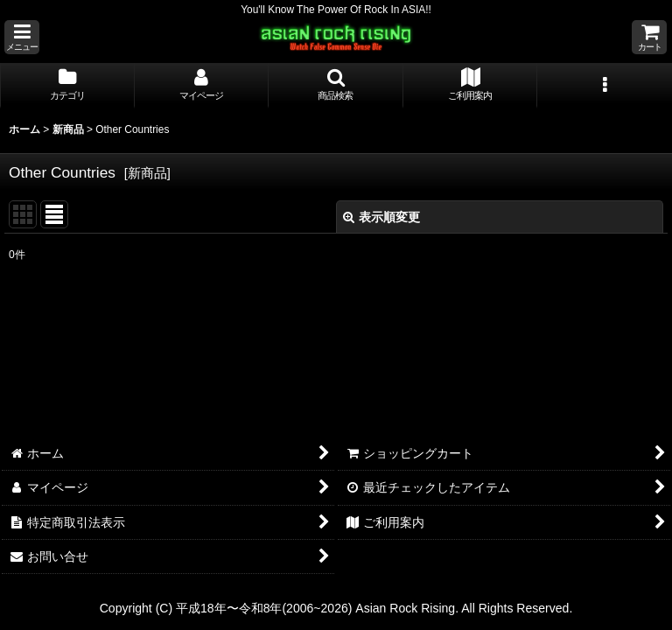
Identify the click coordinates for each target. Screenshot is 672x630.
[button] (22, 37)
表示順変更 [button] (381, 217)
